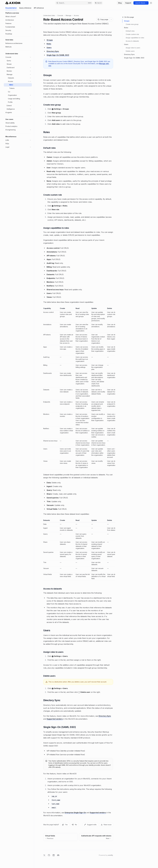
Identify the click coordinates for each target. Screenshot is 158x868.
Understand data (49, 15)
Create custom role (132, 34)
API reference (39, 9)
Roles (126, 28)
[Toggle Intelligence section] (18, 109)
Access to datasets (132, 41)
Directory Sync (129, 54)
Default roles (130, 31)
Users (126, 44)
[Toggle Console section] (18, 57)
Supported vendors (55, 719)
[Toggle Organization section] (18, 95)
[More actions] (111, 19)
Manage (68, 15)
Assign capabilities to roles (135, 38)
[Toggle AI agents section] (18, 113)
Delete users (130, 51)
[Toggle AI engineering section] (18, 130)
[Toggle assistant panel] (98, 3)
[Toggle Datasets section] (18, 78)
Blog (120, 3)
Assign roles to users (133, 48)
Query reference (25, 9)
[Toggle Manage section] (18, 74)
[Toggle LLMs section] (18, 140)
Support (128, 3)
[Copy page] (103, 19)
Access (76, 15)
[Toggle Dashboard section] (18, 68)
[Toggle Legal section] (18, 147)
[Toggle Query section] (18, 61)
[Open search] (74, 3)
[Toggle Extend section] (18, 106)
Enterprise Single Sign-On (75, 813)
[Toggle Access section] (18, 81)
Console (60, 15)
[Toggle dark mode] (151, 3)
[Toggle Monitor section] (18, 71)
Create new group (132, 24)
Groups (127, 21)
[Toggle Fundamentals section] (18, 27)
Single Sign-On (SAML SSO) (134, 58)
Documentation (11, 9)
